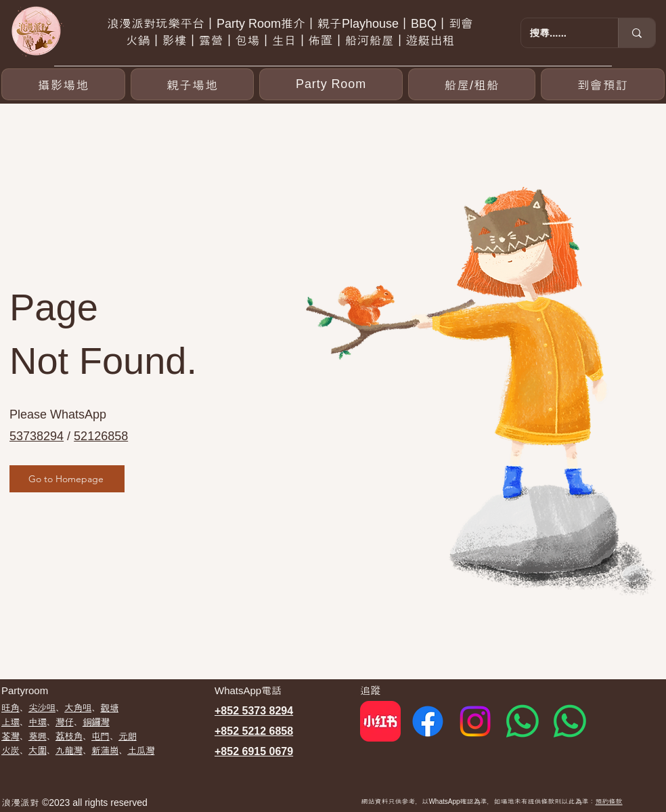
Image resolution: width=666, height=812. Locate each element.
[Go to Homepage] (67, 479)
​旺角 (10, 708)
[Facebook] (428, 721)
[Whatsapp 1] (523, 721)
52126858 (101, 436)
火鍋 (138, 41)
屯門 (101, 736)
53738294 (37, 436)
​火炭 (10, 750)
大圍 (38, 750)
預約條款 (609, 802)
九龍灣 (69, 750)
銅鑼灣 (96, 722)
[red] (380, 721)
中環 (38, 722)
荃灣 (10, 736)
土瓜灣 (141, 750)
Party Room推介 (261, 24)
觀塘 (109, 708)
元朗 (128, 736)
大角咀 (78, 708)
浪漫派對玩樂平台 (156, 24)
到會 (461, 24)
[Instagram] (475, 721)
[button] (331, 84)
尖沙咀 (42, 708)
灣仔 (65, 722)
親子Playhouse (358, 24)
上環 (10, 722)
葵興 (38, 736)
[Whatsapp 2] (570, 721)
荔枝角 (69, 736)
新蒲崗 (105, 750)
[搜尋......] (559, 33)
